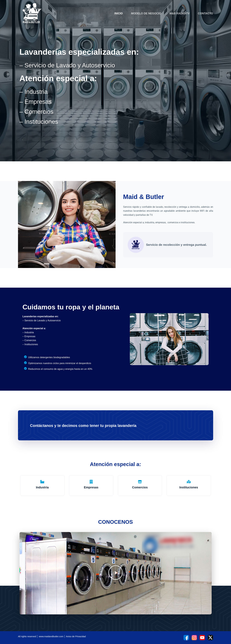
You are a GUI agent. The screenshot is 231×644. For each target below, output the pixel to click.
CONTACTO (205, 13)
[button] (116, 573)
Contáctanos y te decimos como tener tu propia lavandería (93, 425)
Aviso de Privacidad (76, 636)
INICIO (119, 13)
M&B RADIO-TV (179, 13)
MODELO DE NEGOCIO (146, 13)
